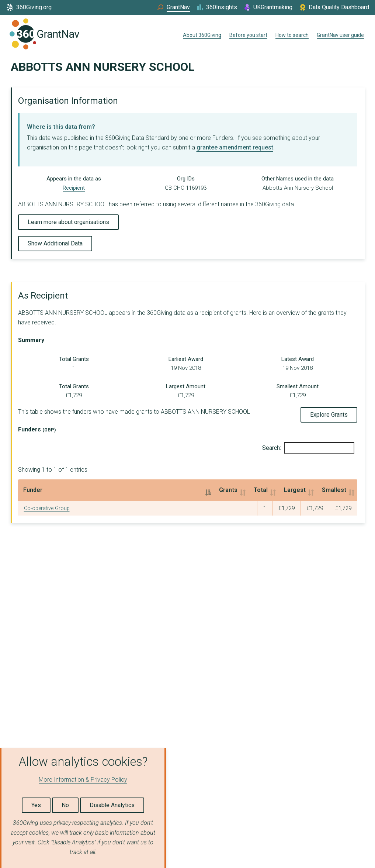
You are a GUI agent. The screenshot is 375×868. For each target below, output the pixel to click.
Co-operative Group (47, 508)
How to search (292, 35)
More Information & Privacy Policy (83, 780)
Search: (308, 448)
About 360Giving (202, 35)
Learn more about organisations (68, 222)
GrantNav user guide (340, 35)
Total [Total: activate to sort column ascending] (186, 490)
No (65, 805)
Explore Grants (329, 415)
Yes (36, 805)
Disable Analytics (112, 805)
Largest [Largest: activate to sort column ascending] (241, 490)
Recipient (74, 188)
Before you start (248, 35)
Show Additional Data (55, 243)
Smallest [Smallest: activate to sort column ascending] (306, 490)
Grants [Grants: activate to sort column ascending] (129, 490)
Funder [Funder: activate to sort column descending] (33, 490)
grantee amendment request (235, 147)
